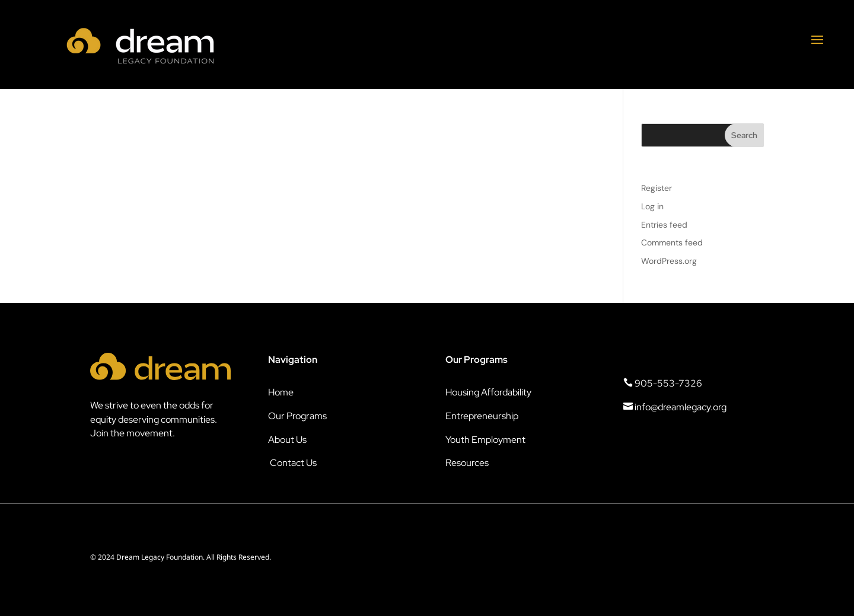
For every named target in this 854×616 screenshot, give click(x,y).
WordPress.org (669, 261)
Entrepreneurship (482, 416)
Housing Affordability (488, 392)
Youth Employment (485, 440)
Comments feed (672, 242)
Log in (652, 206)
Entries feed (664, 225)
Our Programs (297, 416)
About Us (287, 440)
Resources (467, 463)
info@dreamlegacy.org (675, 407)
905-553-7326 (663, 383)
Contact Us (293, 463)
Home (281, 392)
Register (657, 188)
